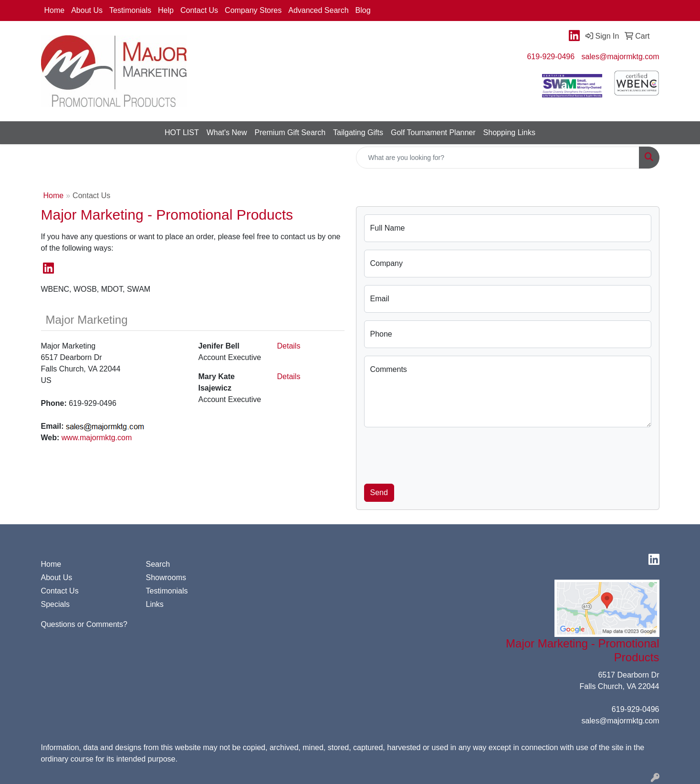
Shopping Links (509, 132)
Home (55, 10)
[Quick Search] (498, 158)
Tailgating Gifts (358, 132)
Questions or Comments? (84, 624)
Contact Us (199, 10)
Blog (363, 10)
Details (289, 346)
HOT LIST (182, 132)
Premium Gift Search (290, 132)
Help (166, 10)
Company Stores (253, 10)
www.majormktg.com (97, 438)
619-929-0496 (551, 57)
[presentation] (437, 454)
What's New (227, 132)
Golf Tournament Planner (433, 132)
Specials (55, 604)
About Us (87, 10)
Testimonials (130, 10)
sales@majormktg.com (621, 57)
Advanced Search (318, 10)
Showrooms (166, 577)
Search (158, 564)
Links (155, 604)
